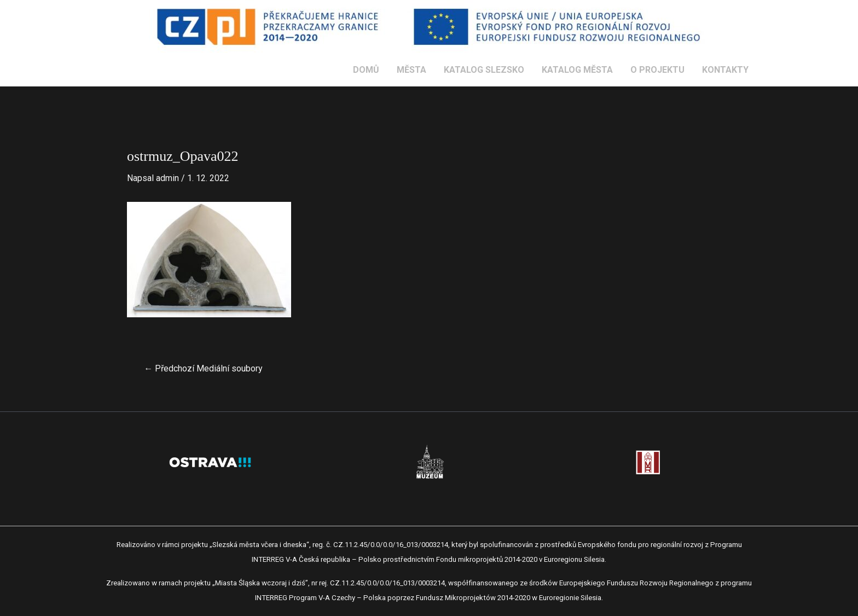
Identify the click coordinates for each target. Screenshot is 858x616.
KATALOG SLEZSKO (484, 70)
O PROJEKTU (657, 70)
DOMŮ (366, 70)
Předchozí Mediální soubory (203, 369)
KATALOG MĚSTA (577, 70)
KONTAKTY (725, 70)
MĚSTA (411, 70)
